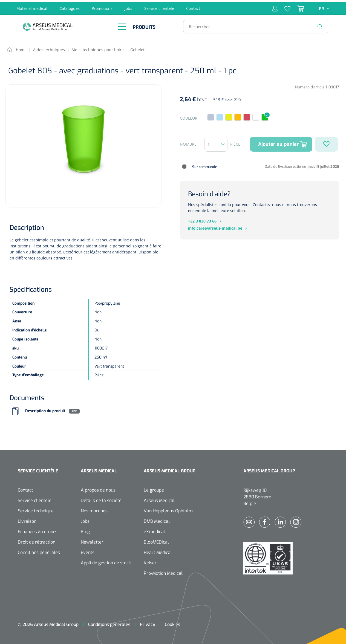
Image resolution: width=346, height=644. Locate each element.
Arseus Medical (159, 499)
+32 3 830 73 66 (202, 219)
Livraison (27, 520)
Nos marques (94, 509)
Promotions (102, 6)
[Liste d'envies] (284, 7)
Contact (193, 6)
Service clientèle (159, 6)
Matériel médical (32, 6)
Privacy (148, 623)
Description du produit (45, 409)
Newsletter (92, 540)
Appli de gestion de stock (106, 561)
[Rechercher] (320, 25)
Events (88, 551)
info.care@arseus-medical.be (215, 226)
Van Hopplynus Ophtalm (168, 509)
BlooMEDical (156, 540)
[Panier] (297, 7)
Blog (85, 530)
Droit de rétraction (37, 540)
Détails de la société (101, 499)
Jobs (128, 6)
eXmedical (154, 530)
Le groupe (154, 488)
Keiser (150, 561)
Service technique (36, 509)
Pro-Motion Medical (163, 572)
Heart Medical (158, 551)
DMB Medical (157, 520)
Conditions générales (39, 551)
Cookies (172, 623)
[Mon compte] (275, 7)
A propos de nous (98, 488)
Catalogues (70, 6)
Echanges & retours (38, 530)
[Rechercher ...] (253, 25)
